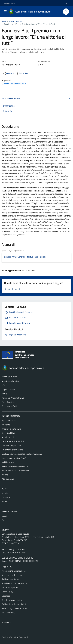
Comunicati (6, 497)
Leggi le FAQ (7, 567)
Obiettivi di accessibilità (12, 600)
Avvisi (4, 501)
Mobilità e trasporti (10, 462)
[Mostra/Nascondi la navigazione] (5, 11)
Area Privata (7, 623)
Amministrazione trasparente (14, 583)
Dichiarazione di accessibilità (14, 604)
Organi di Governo (9, 389)
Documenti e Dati (9, 406)
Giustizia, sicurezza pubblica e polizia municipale (22, 454)
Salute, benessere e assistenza (15, 466)
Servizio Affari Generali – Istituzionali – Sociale (25, 257)
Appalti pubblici (8, 433)
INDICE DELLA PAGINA (36, 99)
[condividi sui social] (8, 73)
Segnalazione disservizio (12, 575)
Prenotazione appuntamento (14, 571)
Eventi (4, 520)
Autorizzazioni (8, 437)
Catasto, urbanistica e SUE (13, 441)
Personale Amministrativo (13, 398)
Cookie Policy (7, 592)
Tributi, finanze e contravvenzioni (16, 470)
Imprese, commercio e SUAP (14, 458)
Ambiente (6, 425)
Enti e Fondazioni (9, 402)
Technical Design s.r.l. (19, 637)
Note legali (6, 596)
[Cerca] (66, 12)
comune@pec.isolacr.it (16, 549)
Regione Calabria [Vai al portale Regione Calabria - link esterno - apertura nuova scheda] (9, 3)
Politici (4, 394)
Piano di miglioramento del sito (15, 608)
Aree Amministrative (10, 381)
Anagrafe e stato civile (11, 429)
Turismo (5, 475)
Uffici (4, 385)
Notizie (5, 493)
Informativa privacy (10, 587)
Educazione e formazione (12, 450)
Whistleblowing (8, 612)
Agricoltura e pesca (10, 420)
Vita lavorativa (8, 479)
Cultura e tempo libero (11, 445)
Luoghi (4, 516)
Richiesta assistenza (10, 579)
